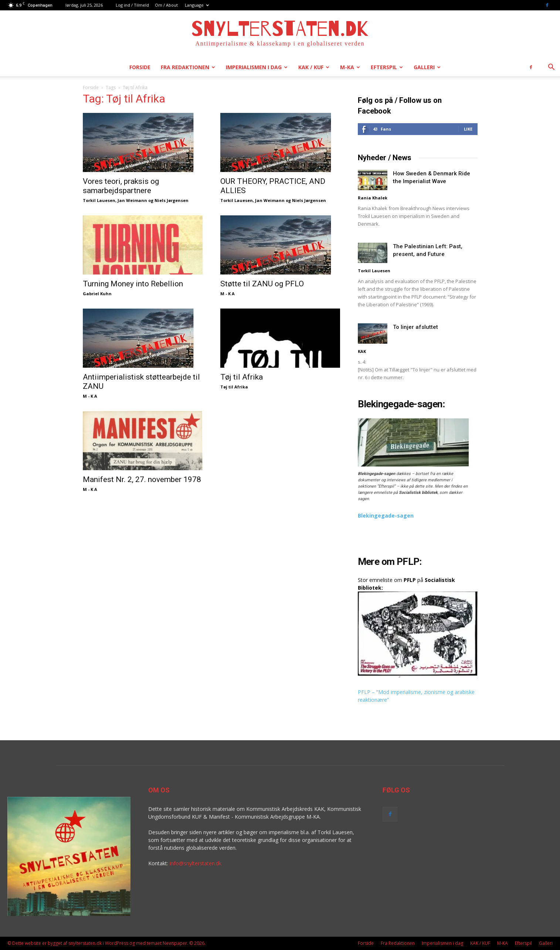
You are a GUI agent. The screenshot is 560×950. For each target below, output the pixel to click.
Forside (140, 67)
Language (197, 5)
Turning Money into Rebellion (133, 284)
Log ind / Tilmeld (132, 5)
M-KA (350, 67)
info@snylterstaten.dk (196, 863)
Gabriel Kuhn (97, 294)
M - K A (228, 294)
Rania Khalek (373, 198)
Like (468, 129)
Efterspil (387, 67)
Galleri (427, 67)
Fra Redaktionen (188, 67)
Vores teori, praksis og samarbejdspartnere (121, 186)
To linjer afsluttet (415, 327)
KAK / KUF (314, 67)
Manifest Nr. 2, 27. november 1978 (142, 479)
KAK (362, 351)
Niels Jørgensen (172, 200)
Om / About (166, 5)
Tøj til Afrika (242, 377)
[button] (551, 68)
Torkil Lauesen (99, 200)
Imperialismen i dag (257, 67)
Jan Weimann (132, 200)
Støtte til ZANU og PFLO (262, 284)
